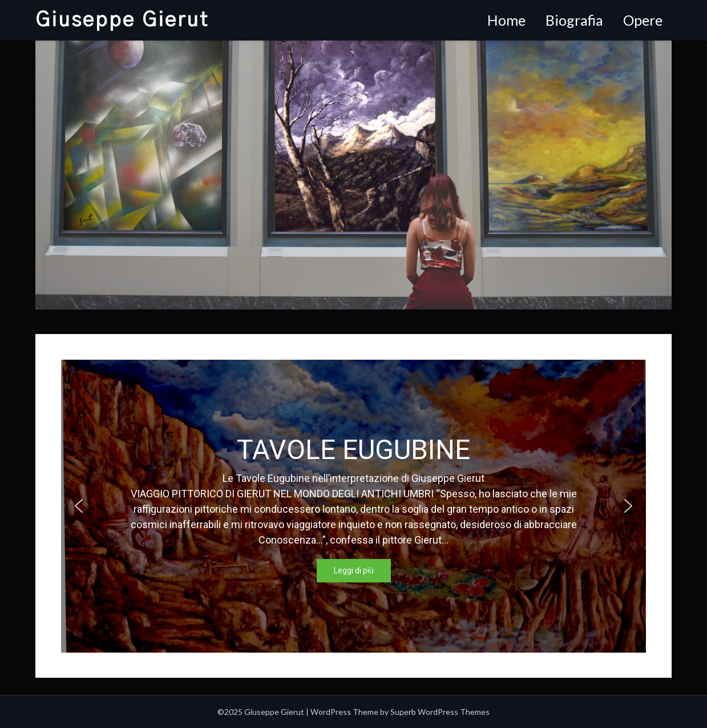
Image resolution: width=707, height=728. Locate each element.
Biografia (574, 20)
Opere (643, 20)
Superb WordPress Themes (440, 712)
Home (506, 20)
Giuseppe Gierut (122, 20)
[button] (79, 506)
